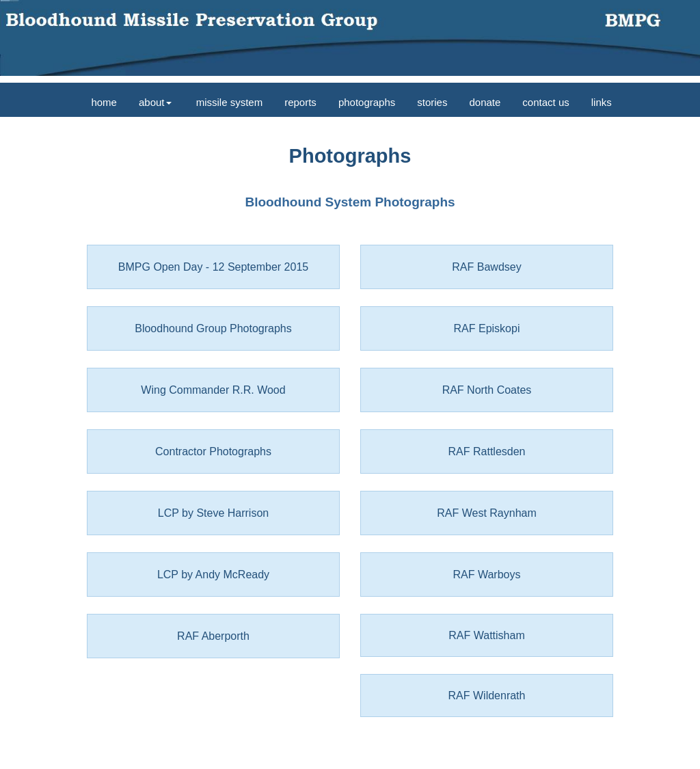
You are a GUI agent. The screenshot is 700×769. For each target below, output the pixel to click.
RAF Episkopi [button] (487, 328)
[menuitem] (103, 100)
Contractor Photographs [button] (213, 451)
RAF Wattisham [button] (486, 635)
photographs (367, 102)
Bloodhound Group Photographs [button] (213, 328)
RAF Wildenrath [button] (487, 696)
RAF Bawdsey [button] (486, 267)
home (103, 102)
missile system (228, 102)
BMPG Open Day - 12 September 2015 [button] (213, 267)
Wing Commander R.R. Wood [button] (213, 390)
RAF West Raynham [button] (487, 513)
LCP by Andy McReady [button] (213, 575)
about (155, 102)
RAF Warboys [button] (487, 575)
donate (485, 102)
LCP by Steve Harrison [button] (213, 513)
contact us (546, 102)
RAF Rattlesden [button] (487, 451)
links (602, 102)
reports (300, 102)
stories (432, 102)
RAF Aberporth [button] (213, 636)
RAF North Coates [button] (487, 390)
